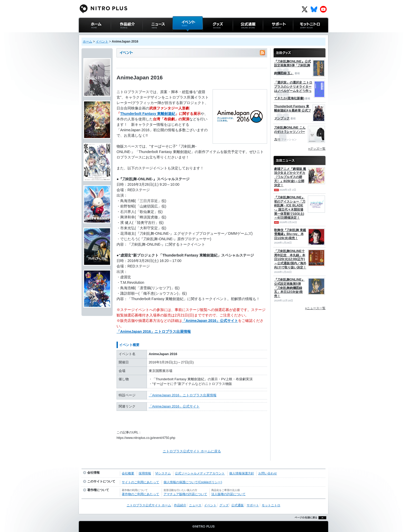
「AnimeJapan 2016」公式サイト (210, 321)
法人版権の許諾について (228, 494)
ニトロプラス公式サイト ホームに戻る (192, 451)
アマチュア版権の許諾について (185, 494)
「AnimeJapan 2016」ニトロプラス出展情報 (154, 331)
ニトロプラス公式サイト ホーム (94, 37)
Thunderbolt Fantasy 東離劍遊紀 (148, 114)
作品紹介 (118, 35)
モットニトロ (303, 35)
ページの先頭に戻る (309, 524)
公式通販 (240, 35)
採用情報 (145, 473)
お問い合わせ (268, 473)
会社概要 (128, 473)
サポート (270, 35)
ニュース (149, 35)
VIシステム (163, 473)
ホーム (87, 42)
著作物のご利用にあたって (140, 494)
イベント (179, 35)
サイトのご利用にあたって (140, 482)
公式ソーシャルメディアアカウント (200, 473)
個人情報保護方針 (242, 473)
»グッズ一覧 (317, 149)
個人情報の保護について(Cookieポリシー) (193, 482)
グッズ (208, 35)
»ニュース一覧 (315, 308)
